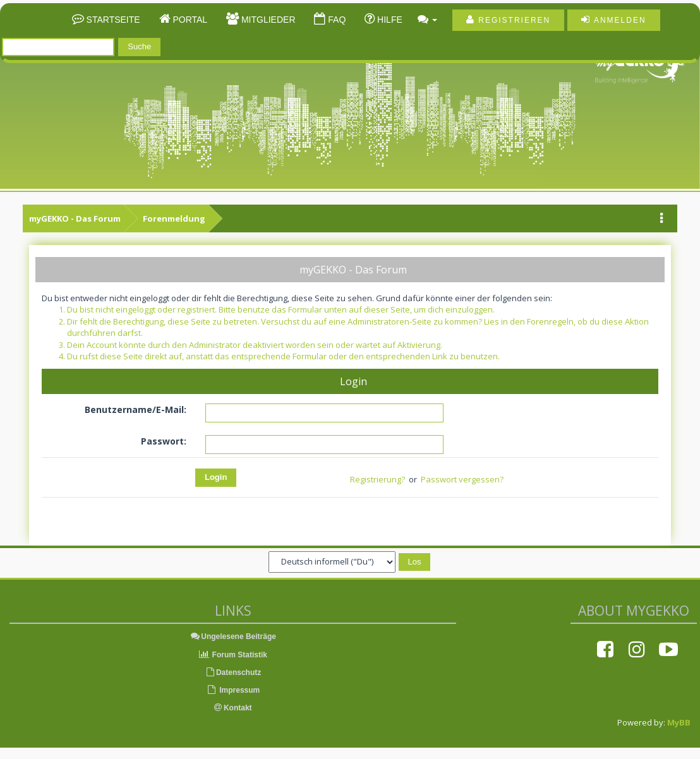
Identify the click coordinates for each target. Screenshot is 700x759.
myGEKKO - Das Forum (75, 218)
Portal (189, 20)
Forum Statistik (233, 655)
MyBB (679, 722)
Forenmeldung (174, 218)
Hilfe (389, 20)
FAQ (335, 20)
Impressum (233, 690)
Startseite (112, 20)
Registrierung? (377, 479)
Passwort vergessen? (462, 479)
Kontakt (233, 708)
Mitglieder (267, 20)
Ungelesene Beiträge (233, 636)
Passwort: (164, 441)
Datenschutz (233, 672)
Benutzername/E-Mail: (136, 409)
